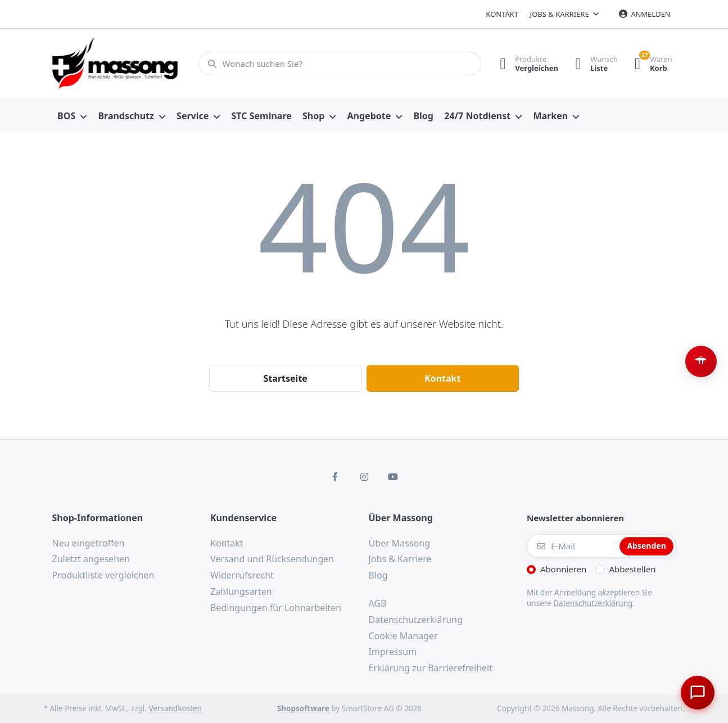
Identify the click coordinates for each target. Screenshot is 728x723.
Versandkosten (175, 708)
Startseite (286, 378)
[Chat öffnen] (698, 693)
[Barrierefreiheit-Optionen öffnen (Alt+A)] (701, 361)
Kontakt (502, 14)
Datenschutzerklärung (593, 603)
